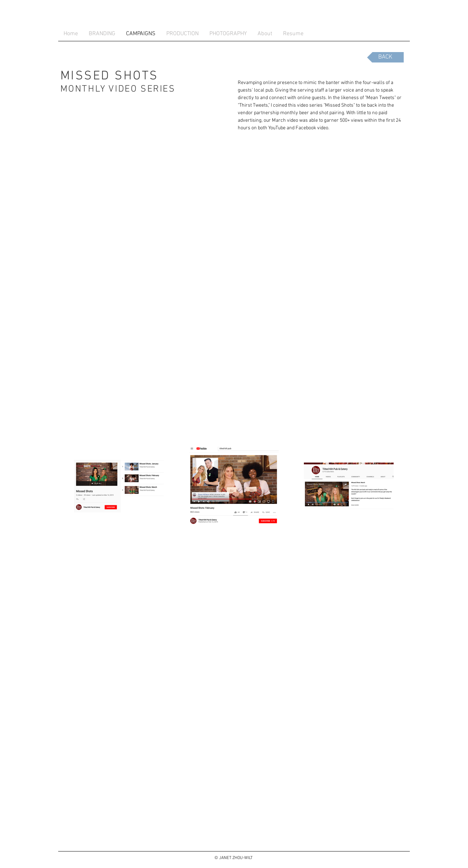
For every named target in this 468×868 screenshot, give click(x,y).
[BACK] (385, 57)
